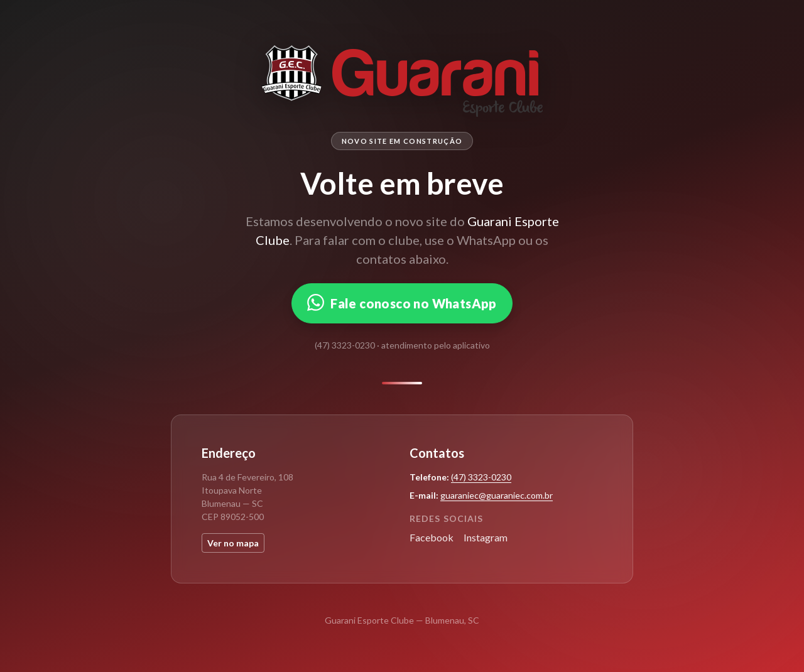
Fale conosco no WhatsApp (402, 302)
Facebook (432, 537)
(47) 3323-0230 (481, 477)
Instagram (486, 537)
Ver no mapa (233, 543)
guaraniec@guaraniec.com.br (497, 495)
